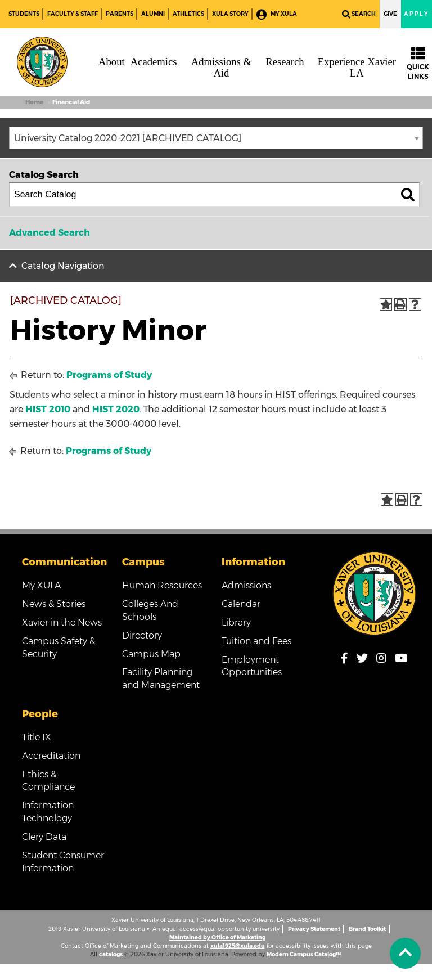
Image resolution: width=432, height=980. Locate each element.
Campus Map (151, 654)
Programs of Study (109, 375)
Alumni (153, 14)
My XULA (277, 14)
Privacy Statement (314, 929)
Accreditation (51, 756)
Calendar (241, 604)
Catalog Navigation (63, 266)
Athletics (188, 14)
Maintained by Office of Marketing (217, 938)
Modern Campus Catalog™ (304, 954)
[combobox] (216, 138)
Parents (120, 14)
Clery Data (44, 837)
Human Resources (162, 585)
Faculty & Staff (73, 14)
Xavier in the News (62, 622)
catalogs (111, 954)
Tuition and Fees (256, 641)
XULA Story (230, 14)
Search (359, 14)
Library (236, 622)
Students (24, 14)
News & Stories (54, 604)
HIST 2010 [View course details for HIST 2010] (48, 409)
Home (34, 102)
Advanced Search (49, 233)
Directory (142, 635)
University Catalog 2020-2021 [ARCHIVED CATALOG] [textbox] (128, 138)
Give (390, 14)
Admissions (246, 585)
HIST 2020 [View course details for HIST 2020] (116, 409)
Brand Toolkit (367, 929)
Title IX (37, 737)
